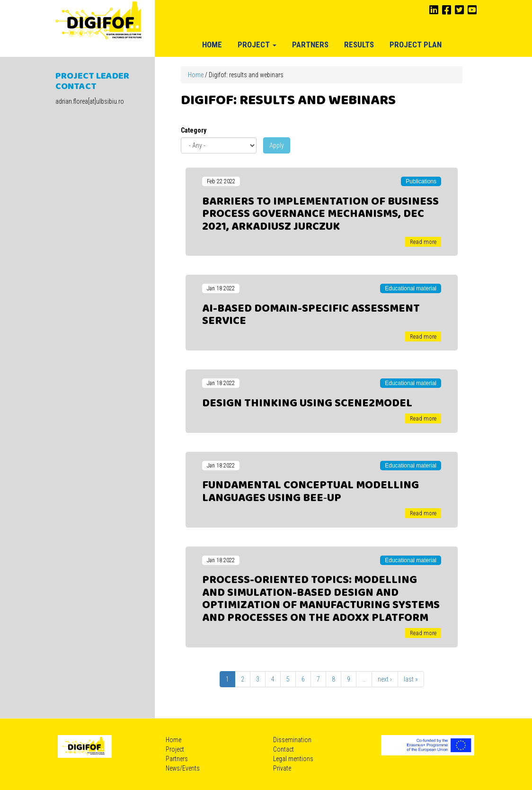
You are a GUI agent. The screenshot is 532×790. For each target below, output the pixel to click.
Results (359, 45)
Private (282, 768)
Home (212, 45)
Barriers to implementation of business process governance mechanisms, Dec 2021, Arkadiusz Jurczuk (320, 214)
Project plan (416, 45)
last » (411, 679)
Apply (277, 145)
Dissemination (292, 740)
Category (194, 130)
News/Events (183, 768)
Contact (284, 749)
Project (257, 45)
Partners (310, 45)
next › (385, 679)
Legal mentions (293, 759)
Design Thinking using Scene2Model (307, 404)
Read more (423, 242)
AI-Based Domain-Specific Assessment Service (311, 315)
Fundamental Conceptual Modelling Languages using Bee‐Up (310, 492)
